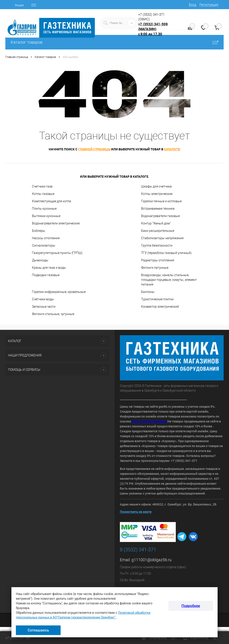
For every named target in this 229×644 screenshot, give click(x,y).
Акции (19, 5)
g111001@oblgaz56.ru (152, 560)
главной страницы (94, 149)
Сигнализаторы (44, 245)
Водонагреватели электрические (56, 223)
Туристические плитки (157, 299)
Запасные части (44, 307)
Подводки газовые (46, 275)
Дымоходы (40, 260)
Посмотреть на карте (136, 512)
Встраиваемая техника (158, 209)
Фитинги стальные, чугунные (53, 314)
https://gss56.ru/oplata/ (149, 421)
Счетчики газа (42, 186)
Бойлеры (39, 231)
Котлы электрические (157, 194)
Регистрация (209, 5)
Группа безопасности (157, 245)
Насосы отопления (46, 238)
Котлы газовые (43, 194)
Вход (193, 5)
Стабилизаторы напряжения (162, 238)
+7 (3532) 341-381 (18, 638)
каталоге (172, 149)
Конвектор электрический (160, 307)
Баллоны (148, 292)
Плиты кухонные (44, 209)
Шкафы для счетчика (156, 186)
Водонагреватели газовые (160, 216)
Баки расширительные (158, 231)
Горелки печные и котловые (161, 201)
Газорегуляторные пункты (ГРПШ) (57, 253)
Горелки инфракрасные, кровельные (59, 292)
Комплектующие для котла (52, 201)
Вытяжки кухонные (46, 216)
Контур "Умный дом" (156, 223)
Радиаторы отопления (158, 260)
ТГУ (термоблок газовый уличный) (166, 253)
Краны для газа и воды (49, 268)
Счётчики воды (43, 299)
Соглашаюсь (38, 630)
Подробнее (191, 606)
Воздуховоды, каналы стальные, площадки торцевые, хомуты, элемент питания (169, 280)
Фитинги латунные (155, 268)
